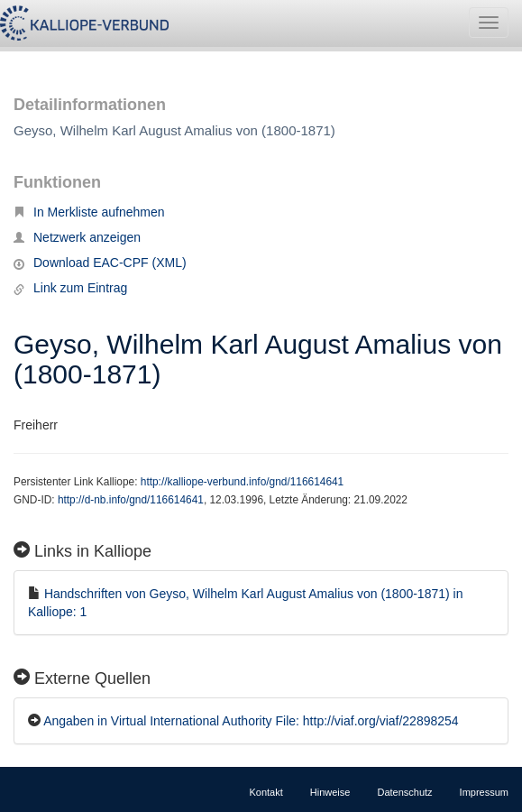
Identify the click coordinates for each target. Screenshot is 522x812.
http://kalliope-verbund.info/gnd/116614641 (242, 482)
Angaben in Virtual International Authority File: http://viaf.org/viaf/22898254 (251, 721)
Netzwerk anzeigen (77, 237)
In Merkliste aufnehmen (89, 212)
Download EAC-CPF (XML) (100, 263)
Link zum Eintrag (70, 288)
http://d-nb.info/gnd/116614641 (131, 500)
